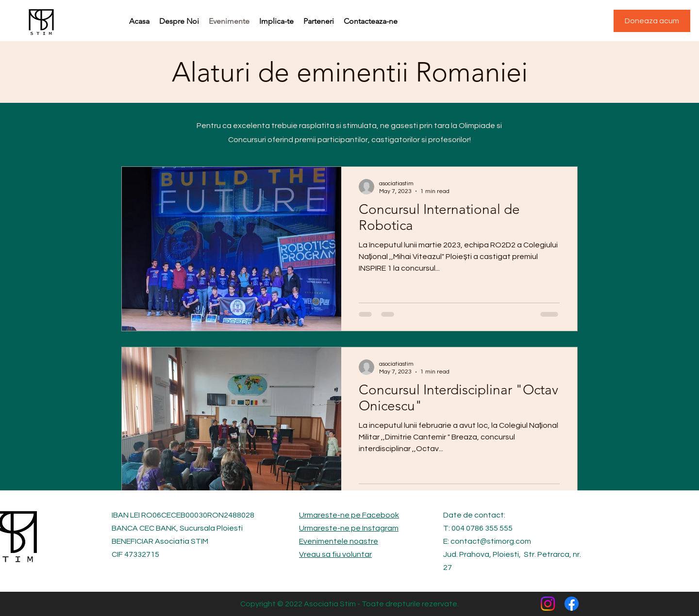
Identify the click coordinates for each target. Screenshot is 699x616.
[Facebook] (572, 604)
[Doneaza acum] (652, 21)
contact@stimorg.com (491, 541)
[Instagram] (548, 604)
